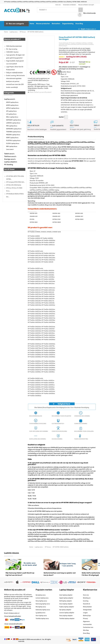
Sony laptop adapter (66, 616)
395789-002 (56, 213)
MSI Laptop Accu (12, 126)
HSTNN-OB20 (81, 86)
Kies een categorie (15, 24)
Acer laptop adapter (66, 595)
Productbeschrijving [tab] (36, 137)
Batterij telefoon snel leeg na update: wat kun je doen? (60, 574)
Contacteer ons (88, 627)
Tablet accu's (9, 154)
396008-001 (34, 216)
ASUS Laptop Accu (12, 102)
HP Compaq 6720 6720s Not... (16, 182)
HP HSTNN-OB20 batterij (35, 32)
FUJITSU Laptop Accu (13, 141)
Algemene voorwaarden (87, 623)
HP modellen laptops (50, 147)
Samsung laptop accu (43, 604)
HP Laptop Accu (11, 111)
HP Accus (23, 32)
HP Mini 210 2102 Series (14, 185)
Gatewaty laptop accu (43, 610)
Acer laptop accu (41, 616)
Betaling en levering (87, 600)
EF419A (32, 219)
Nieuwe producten (43, 24)
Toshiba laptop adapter (67, 619)
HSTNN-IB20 (34, 222)
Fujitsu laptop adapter (67, 607)
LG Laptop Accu (11, 114)
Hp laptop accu (41, 595)
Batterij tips (87, 616)
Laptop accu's (10, 99)
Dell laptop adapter (66, 601)
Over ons (86, 595)
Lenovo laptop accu (42, 598)
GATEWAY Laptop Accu (14, 120)
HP (65, 75)
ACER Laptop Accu (12, 105)
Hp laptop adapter (65, 610)
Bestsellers (56, 24)
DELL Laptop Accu (12, 117)
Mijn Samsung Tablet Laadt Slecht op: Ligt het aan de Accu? (20, 574)
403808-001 (79, 216)
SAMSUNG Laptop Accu (14, 129)
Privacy (85, 619)
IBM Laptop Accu (12, 147)
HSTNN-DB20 (79, 219)
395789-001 (34, 213)
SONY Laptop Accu (12, 138)
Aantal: (61, 117)
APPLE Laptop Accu (13, 108)
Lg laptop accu (40, 613)
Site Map (86, 630)
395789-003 (79, 213)
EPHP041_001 (74, 84)
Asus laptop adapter (66, 604)
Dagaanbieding (68, 24)
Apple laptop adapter (66, 598)
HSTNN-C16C (56, 219)
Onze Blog (79, 24)
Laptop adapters (11, 162)
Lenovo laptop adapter (67, 613)
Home (32, 24)
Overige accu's (10, 159)
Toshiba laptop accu (42, 619)
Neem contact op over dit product (40, 92)
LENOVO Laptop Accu (13, 123)
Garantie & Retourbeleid (87, 605)
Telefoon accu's (10, 157)
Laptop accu (14, 32)
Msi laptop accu (41, 607)
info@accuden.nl (91, 29)
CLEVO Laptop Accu (13, 144)
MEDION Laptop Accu (13, 135)
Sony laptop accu (41, 601)
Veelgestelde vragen (87, 611)
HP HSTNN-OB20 (76, 203)
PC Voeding (9, 165)
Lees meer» (10, 149)
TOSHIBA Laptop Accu (13, 132)
